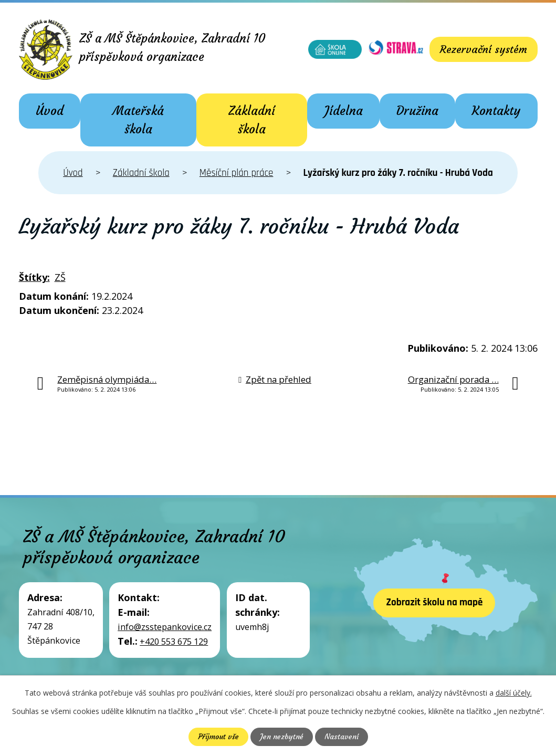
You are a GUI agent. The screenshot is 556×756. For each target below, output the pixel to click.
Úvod (50, 111)
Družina (417, 111)
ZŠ (60, 277)
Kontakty (496, 111)
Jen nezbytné (282, 737)
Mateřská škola (138, 120)
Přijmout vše (218, 737)
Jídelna (344, 111)
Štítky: (34, 277)
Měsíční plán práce (237, 173)
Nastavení (342, 737)
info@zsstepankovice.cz (165, 627)
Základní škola (252, 120)
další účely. (514, 693)
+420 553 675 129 (174, 642)
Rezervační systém (483, 49)
